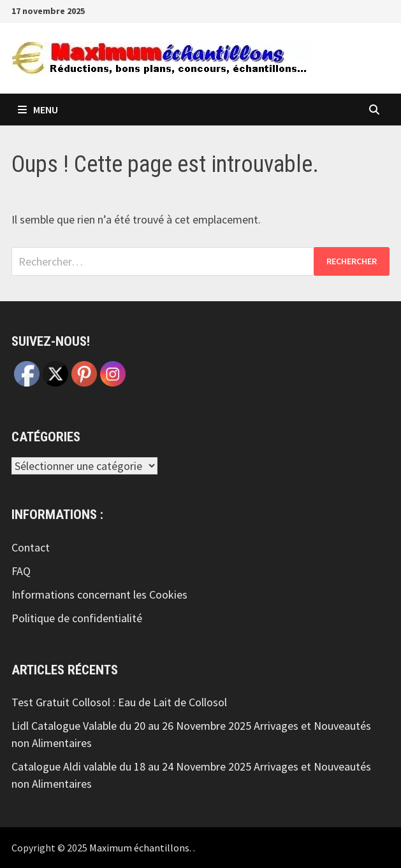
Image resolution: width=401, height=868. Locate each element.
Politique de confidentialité (77, 618)
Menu (38, 110)
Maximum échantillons (139, 848)
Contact (31, 547)
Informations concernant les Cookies (99, 594)
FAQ (21, 571)
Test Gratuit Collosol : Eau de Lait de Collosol (119, 702)
